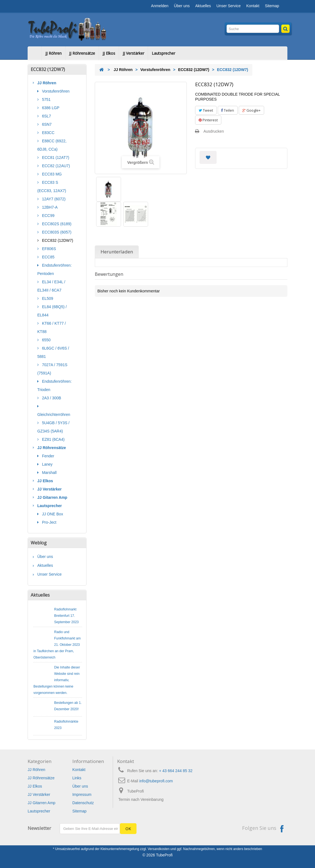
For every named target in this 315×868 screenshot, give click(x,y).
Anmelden (160, 6)
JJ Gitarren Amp (52, 497)
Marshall (49, 473)
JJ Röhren (53, 53)
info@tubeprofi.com (156, 781)
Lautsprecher (163, 53)
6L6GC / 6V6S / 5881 (53, 352)
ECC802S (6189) (56, 224)
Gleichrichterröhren (54, 415)
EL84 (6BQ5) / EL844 (52, 311)
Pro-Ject (49, 522)
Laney (47, 464)
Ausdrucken (214, 131)
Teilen (228, 110)
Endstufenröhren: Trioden (54, 386)
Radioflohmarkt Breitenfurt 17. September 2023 (66, 616)
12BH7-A (49, 207)
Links (77, 778)
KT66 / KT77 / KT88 (52, 327)
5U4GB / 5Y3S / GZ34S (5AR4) (53, 427)
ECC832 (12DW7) (57, 240)
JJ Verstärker (133, 53)
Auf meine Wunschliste (208, 157)
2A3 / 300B (51, 398)
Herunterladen (117, 252)
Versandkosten (159, 849)
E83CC (48, 133)
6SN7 (46, 124)
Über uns (182, 6)
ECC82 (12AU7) (55, 166)
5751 (46, 99)
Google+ (251, 110)
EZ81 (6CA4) (53, 439)
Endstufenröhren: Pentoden (54, 269)
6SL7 (46, 116)
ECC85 (48, 257)
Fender (48, 456)
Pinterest (208, 120)
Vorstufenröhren (55, 91)
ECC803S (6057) (56, 232)
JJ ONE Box (52, 514)
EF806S (48, 249)
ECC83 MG (51, 174)
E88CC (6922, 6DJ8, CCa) (52, 145)
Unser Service (229, 6)
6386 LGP (50, 108)
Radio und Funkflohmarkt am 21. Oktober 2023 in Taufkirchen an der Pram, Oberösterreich (57, 645)
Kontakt (253, 6)
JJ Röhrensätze (82, 53)
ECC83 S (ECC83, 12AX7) (52, 187)
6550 (46, 340)
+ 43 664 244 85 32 (176, 771)
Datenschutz (83, 803)
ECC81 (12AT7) (55, 158)
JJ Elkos (109, 53)
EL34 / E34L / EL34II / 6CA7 (51, 286)
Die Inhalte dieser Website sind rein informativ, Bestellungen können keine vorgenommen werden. (57, 680)
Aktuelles (203, 6)
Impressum (82, 794)
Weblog (39, 543)
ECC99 (48, 216)
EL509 (47, 298)
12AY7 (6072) (53, 199)
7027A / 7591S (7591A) (52, 369)
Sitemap (272, 6)
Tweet (206, 110)
